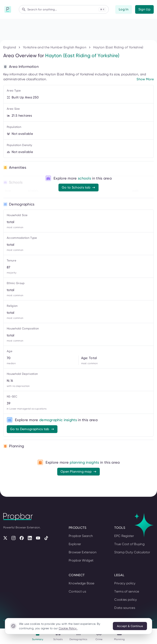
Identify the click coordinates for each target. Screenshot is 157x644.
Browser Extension (83, 552)
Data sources (125, 608)
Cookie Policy (68, 628)
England (10, 47)
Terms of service (127, 591)
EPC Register (124, 536)
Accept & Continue (130, 626)
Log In (124, 9)
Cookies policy (126, 600)
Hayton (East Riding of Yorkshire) (118, 47)
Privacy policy (125, 583)
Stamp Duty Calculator (132, 552)
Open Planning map (78, 472)
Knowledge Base (81, 583)
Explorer (75, 544)
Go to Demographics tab (32, 429)
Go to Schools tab (78, 187)
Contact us (77, 591)
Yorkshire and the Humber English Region (55, 47)
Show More (145, 79)
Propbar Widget (81, 560)
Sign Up (144, 9)
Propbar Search (81, 536)
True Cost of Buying (129, 544)
